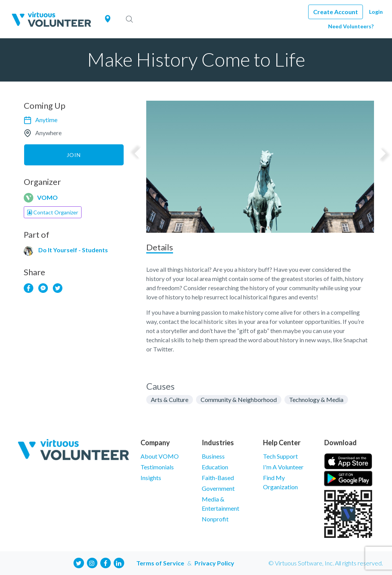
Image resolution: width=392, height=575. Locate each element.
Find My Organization (280, 482)
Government (218, 488)
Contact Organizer (53, 212)
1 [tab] (257, 213)
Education (215, 467)
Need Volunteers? (351, 26)
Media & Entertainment (220, 504)
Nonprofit (215, 519)
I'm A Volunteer (283, 467)
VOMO (47, 197)
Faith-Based (218, 478)
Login (376, 12)
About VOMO (160, 456)
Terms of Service (160, 563)
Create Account (336, 12)
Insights (151, 478)
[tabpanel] (260, 167)
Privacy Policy (214, 563)
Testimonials (157, 467)
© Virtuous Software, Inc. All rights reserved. (326, 563)
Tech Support (280, 456)
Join (74, 155)
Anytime (46, 120)
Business (213, 456)
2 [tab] (262, 213)
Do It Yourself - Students (73, 250)
